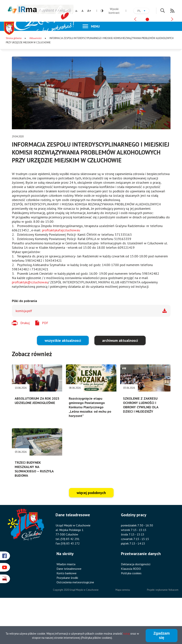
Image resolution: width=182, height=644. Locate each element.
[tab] (147, 60)
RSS (172, 11)
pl (143, 11)
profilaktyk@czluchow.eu (30, 324)
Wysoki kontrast (110, 11)
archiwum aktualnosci (120, 383)
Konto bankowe (67, 615)
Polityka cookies (131, 615)
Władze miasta (66, 606)
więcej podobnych (91, 535)
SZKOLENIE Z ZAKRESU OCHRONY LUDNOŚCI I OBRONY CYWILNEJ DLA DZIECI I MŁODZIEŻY (141, 447)
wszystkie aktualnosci (63, 383)
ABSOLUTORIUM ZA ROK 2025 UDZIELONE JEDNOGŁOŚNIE (37, 443)
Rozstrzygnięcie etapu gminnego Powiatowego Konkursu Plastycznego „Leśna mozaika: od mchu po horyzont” (90, 449)
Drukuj (25, 365)
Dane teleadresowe (69, 611)
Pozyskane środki (67, 620)
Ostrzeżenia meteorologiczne (75, 624)
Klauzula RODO (131, 611)
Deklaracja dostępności (136, 606)
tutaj (126, 634)
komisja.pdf (24, 353)
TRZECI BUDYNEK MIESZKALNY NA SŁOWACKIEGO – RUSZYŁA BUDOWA (34, 511)
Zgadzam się (162, 636)
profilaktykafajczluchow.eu (61, 272)
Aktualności (36, 80)
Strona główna (14, 80)
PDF (45, 365)
